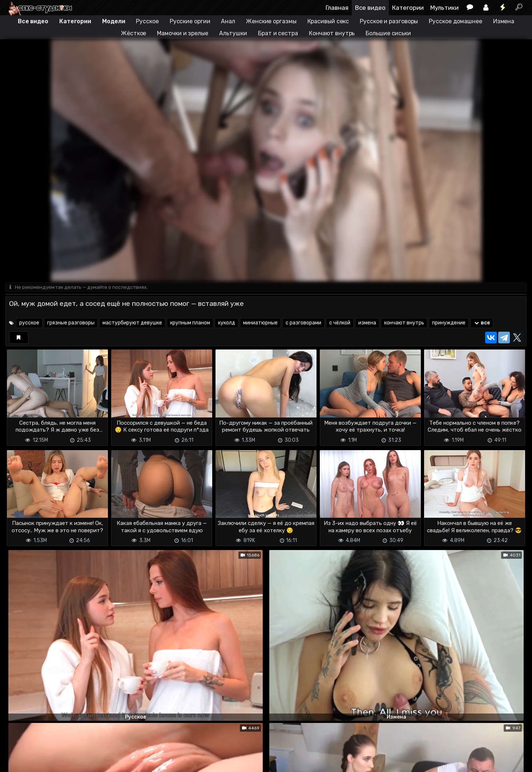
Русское (147, 21)
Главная (337, 8)
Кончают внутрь (332, 33)
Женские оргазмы (271, 21)
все (482, 324)
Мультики (444, 8)
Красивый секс (328, 21)
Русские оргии (190, 21)
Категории (408, 8)
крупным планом (190, 324)
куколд (227, 324)
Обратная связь (81, 762)
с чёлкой (340, 324)
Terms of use (43, 762)
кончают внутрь (404, 324)
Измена (504, 21)
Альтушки (233, 33)
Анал (228, 21)
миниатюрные (260, 324)
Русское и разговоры (389, 21)
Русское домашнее (455, 21)
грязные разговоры (71, 324)
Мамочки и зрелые (182, 33)
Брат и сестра (278, 33)
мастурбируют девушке (132, 324)
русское (29, 324)
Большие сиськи (388, 33)
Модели (114, 21)
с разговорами (303, 324)
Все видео (370, 8)
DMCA (17, 762)
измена (367, 324)
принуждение (449, 324)
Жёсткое (134, 33)
